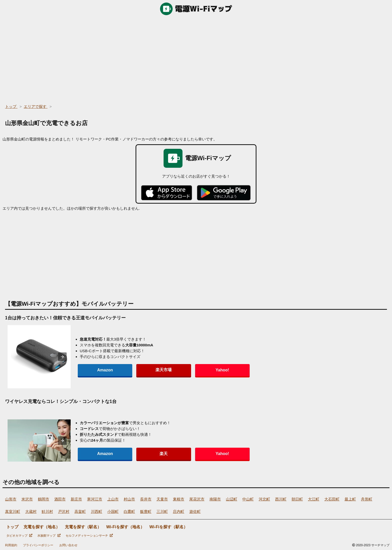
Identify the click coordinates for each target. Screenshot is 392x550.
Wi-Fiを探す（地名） (125, 527)
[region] (196, 58)
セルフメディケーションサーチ (89, 536)
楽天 (127, 454)
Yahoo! (161, 370)
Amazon (93, 370)
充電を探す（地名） (42, 527)
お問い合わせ (68, 545)
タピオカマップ (19, 536)
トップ (12, 527)
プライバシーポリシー (38, 545)
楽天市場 (127, 370)
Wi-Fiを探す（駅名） (168, 527)
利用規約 (11, 545)
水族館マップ (49, 536)
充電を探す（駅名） (83, 527)
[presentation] (62, 357)
